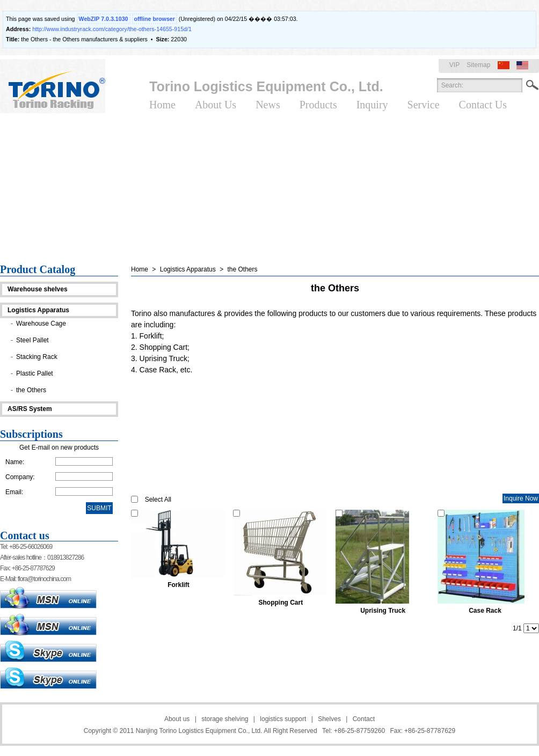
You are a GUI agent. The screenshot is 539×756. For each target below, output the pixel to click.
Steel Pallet (32, 340)
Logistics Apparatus (38, 310)
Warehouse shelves (38, 289)
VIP (454, 65)
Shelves (329, 719)
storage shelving (225, 719)
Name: (15, 462)
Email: (14, 492)
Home (140, 269)
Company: (20, 477)
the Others (31, 390)
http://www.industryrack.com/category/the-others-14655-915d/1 (112, 29)
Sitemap (478, 65)
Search (532, 85)
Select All (158, 500)
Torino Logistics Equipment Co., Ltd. (266, 86)
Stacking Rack (37, 357)
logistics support (283, 719)
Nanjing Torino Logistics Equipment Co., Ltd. (199, 731)
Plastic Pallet (35, 373)
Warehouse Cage (41, 324)
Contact (364, 719)
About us (177, 719)
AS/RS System (30, 409)
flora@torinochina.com (44, 579)
